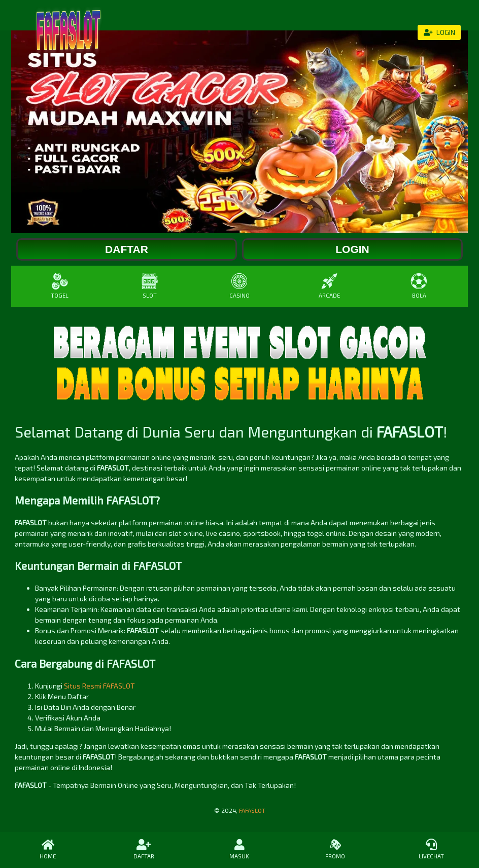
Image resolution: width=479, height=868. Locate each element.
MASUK (240, 849)
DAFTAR (144, 849)
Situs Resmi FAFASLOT (99, 686)
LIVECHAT (431, 849)
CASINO (239, 286)
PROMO (335, 849)
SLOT (149, 286)
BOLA (419, 286)
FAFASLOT (252, 810)
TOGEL (60, 286)
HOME (48, 849)
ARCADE (330, 286)
